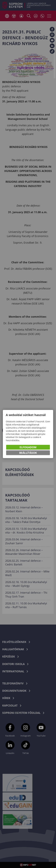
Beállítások (28, 453)
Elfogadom (28, 447)
